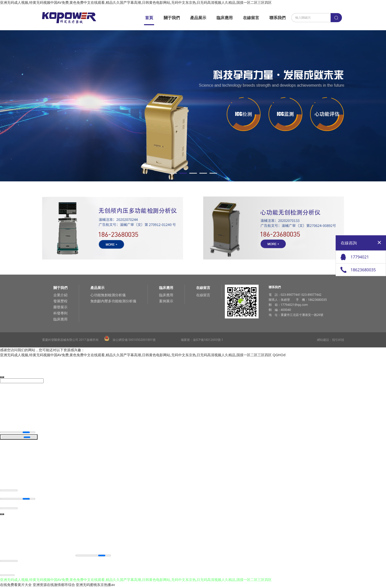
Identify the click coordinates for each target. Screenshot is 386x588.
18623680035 (363, 270)
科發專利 (60, 313)
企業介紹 (60, 295)
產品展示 (198, 18)
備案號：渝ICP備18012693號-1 (202, 340)
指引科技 (338, 340)
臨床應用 (225, 18)
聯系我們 (277, 18)
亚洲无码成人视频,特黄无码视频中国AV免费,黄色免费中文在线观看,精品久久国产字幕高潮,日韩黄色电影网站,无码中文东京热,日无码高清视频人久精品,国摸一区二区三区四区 (136, 2)
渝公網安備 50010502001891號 (130, 340)
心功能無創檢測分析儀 (108, 295)
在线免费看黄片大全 (16, 585)
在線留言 (251, 18)
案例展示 (166, 301)
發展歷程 (60, 301)
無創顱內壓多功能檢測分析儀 (113, 301)
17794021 (360, 257)
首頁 (149, 18)
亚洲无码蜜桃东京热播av (95, 585)
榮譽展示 (60, 307)
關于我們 (172, 18)
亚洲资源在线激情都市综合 (54, 585)
